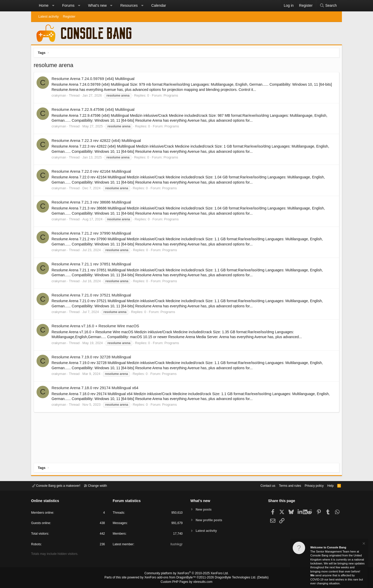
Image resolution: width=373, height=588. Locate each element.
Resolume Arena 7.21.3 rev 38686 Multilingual (93, 203)
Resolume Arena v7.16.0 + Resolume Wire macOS (97, 327)
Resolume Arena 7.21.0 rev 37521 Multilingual (93, 296)
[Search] (328, 6)
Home (44, 5)
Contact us (260, 485)
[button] (53, 6)
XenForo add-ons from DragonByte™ (171, 578)
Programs (172, 97)
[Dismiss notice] (363, 544)
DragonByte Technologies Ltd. (231, 578)
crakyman (60, 97)
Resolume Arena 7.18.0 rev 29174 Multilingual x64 (96, 389)
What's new (97, 5)
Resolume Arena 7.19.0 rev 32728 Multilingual (93, 358)
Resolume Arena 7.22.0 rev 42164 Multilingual (93, 173)
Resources (129, 5)
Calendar (159, 5)
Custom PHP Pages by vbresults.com (186, 582)
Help (327, 485)
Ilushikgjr (176, 545)
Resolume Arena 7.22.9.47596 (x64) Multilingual (94, 111)
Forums (68, 5)
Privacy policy (310, 485)
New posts (205, 509)
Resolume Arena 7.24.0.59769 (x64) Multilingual (94, 80)
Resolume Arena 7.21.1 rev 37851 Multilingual (93, 265)
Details (256, 578)
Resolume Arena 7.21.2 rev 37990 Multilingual (93, 234)
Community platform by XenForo (187, 574)
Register (69, 16)
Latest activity (49, 16)
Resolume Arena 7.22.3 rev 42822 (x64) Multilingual (98, 142)
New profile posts (210, 520)
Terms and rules (284, 485)
